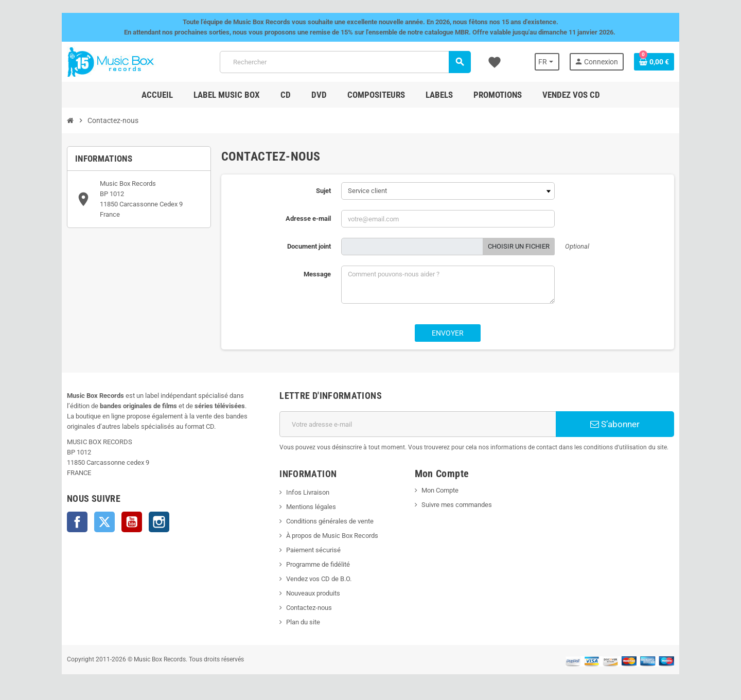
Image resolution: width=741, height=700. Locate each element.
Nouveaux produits (313, 593)
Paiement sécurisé (313, 550)
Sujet (323, 191)
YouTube (132, 522)
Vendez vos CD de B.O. (319, 579)
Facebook (77, 522)
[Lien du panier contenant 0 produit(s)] (654, 62)
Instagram (159, 522)
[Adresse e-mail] (418, 424)
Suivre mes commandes (457, 505)
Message (317, 274)
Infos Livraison (308, 492)
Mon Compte (440, 490)
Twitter (104, 522)
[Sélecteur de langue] (547, 62)
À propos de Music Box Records (332, 536)
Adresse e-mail (308, 218)
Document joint (309, 246)
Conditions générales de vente (330, 521)
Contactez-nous (309, 608)
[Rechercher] (345, 62)
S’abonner (615, 424)
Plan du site (303, 622)
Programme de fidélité (318, 564)
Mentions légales (311, 507)
